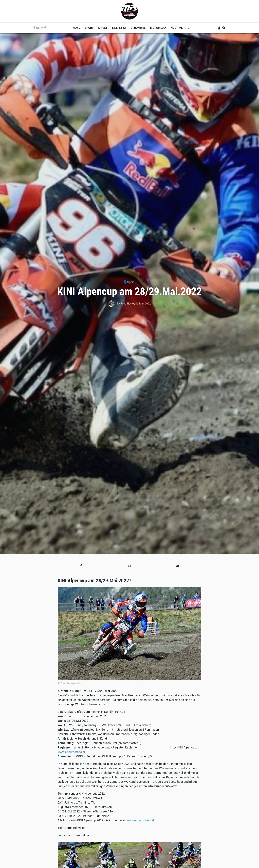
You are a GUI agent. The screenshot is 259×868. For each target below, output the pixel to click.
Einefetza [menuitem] (119, 28)
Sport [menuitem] (89, 28)
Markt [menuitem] (103, 28)
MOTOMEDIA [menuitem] (158, 28)
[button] (81, 566)
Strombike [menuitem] (138, 28)
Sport (131, 282)
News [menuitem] (76, 28)
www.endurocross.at (71, 752)
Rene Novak (127, 304)
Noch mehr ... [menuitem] (180, 29)
